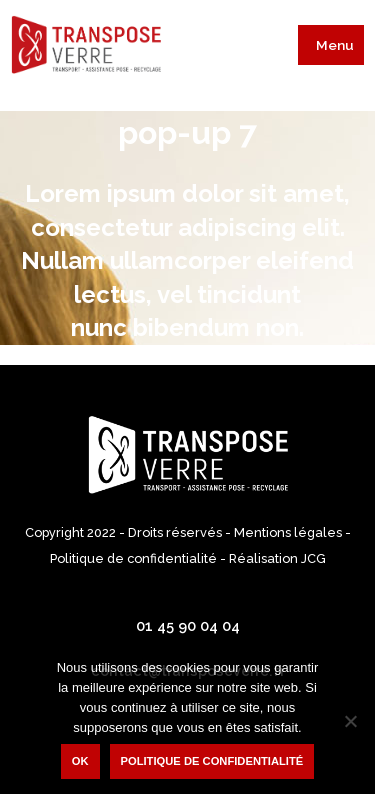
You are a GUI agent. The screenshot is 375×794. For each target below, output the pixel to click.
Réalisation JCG (277, 558)
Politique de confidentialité (133, 558)
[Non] (350, 721)
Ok (80, 761)
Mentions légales (288, 532)
